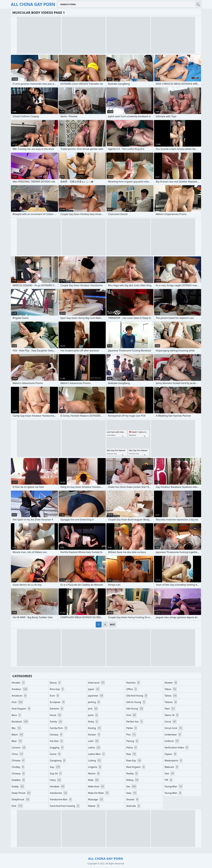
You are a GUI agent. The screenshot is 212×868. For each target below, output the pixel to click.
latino (94, 748)
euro (55, 696)
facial (56, 715)
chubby (18, 767)
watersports (174, 760)
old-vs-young (136, 702)
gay (55, 767)
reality (132, 773)
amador (18, 683)
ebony (56, 683)
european (57, 702)
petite (132, 728)
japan (94, 689)
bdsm (18, 735)
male (93, 780)
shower (171, 683)
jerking (94, 702)
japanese (96, 696)
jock (93, 709)
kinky (93, 722)
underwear (173, 735)
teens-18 (172, 715)
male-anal (96, 786)
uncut (171, 722)
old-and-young (137, 696)
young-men (173, 793)
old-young (135, 709)
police (132, 748)
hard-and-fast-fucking (65, 806)
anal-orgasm (21, 709)
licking (95, 760)
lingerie (95, 767)
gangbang (58, 760)
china (18, 754)
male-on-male (99, 793)
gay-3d (56, 773)
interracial (97, 683)
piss (131, 735)
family (56, 722)
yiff (168, 780)
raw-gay (134, 760)
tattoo (171, 696)
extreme (57, 709)
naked (94, 806)
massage (96, 799)
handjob (57, 786)
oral (131, 715)
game (56, 754)
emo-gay (57, 689)
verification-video (176, 748)
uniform (172, 741)
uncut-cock (174, 728)
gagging (57, 748)
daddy (18, 786)
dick (17, 806)
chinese (18, 760)
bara (16, 715)
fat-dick (57, 741)
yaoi (170, 773)
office (132, 689)
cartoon (19, 748)
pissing (132, 741)
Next (113, 624)
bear (17, 741)
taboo (171, 689)
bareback (20, 722)
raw (131, 754)
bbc (16, 728)
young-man (174, 786)
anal (17, 702)
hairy (56, 780)
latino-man (97, 754)
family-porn (59, 728)
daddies (18, 780)
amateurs (19, 696)
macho (94, 773)
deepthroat (21, 799)
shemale (133, 806)
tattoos (171, 702)
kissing (95, 728)
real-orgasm (136, 767)
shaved (133, 799)
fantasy (56, 735)
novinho (133, 683)
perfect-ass (135, 722)
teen (170, 709)
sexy (132, 793)
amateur (20, 689)
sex (132, 786)
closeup (18, 773)
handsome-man (61, 799)
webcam (172, 767)
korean (94, 735)
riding (133, 780)
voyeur (171, 754)
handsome (59, 793)
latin (94, 741)
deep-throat (21, 793)
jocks (93, 715)
